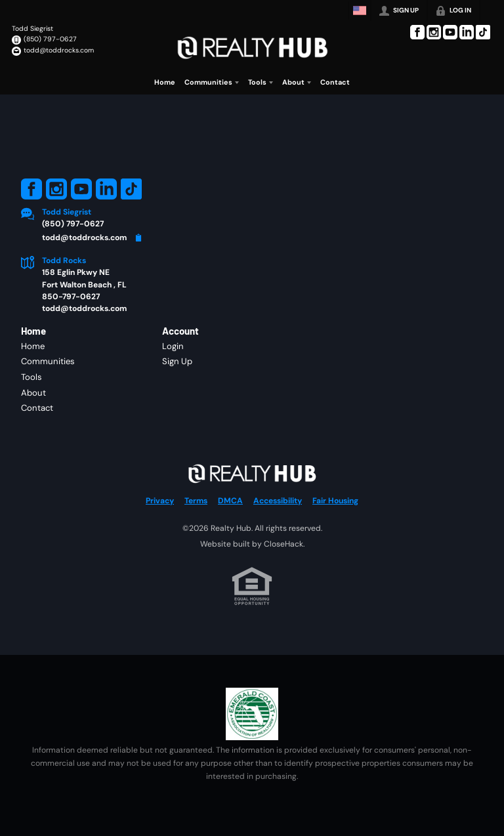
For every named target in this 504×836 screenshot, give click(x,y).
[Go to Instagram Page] (434, 32)
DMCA (230, 501)
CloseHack (283, 544)
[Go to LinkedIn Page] (467, 32)
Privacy (160, 501)
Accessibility (278, 501)
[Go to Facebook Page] (417, 32)
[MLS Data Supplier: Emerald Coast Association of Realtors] (252, 714)
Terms (196, 501)
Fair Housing (335, 501)
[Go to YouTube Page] (450, 32)
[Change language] (360, 10)
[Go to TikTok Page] (483, 32)
